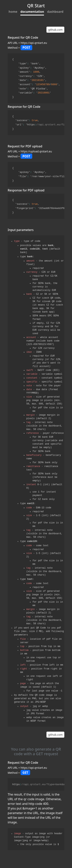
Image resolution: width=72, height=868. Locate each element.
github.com (55, 28)
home (13, 12)
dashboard (55, 12)
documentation (32, 12)
